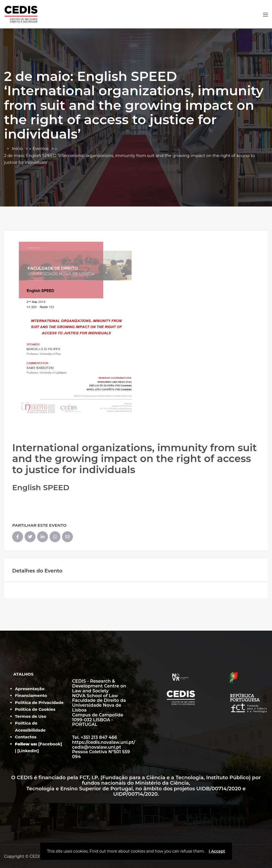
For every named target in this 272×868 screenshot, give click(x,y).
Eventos (41, 148)
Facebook (50, 744)
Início (17, 148)
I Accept (217, 851)
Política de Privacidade (39, 702)
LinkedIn (28, 751)
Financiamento (31, 695)
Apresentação (30, 689)
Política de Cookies (35, 709)
